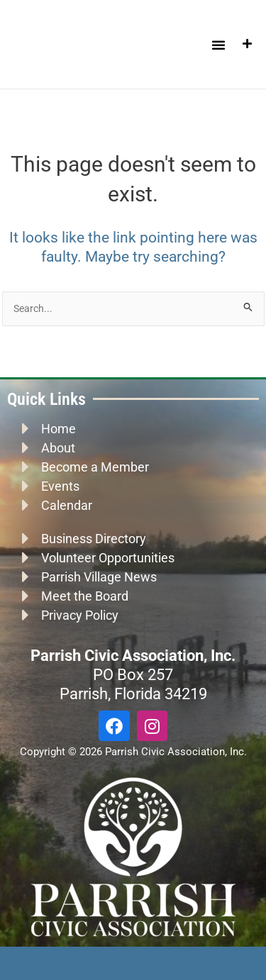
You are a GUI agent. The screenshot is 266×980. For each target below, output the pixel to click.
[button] (218, 45)
